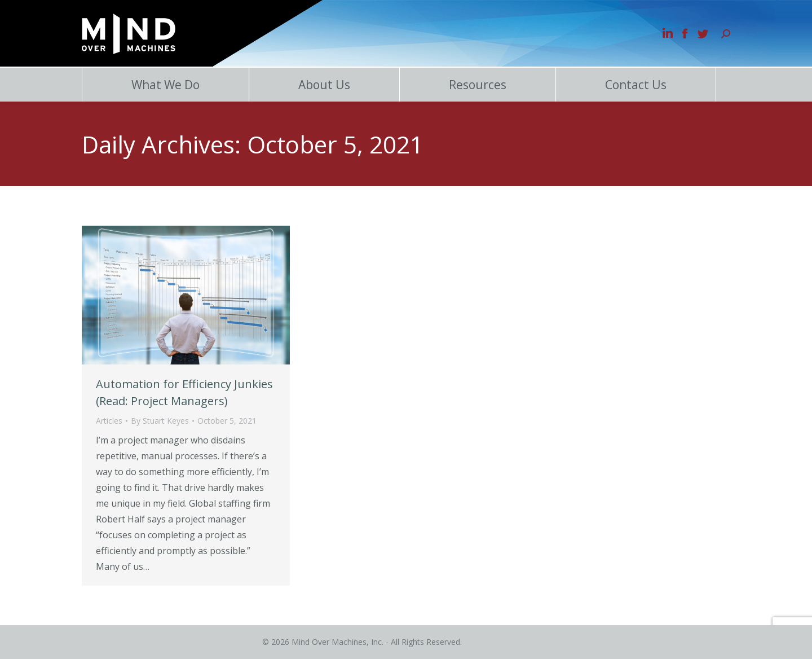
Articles (109, 421)
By (160, 421)
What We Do (166, 85)
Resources (478, 85)
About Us (324, 85)
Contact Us (636, 85)
